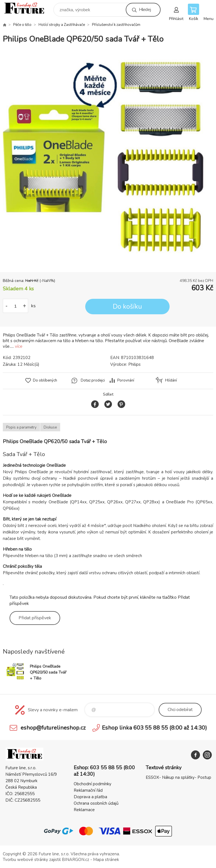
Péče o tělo (22, 25)
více (19, 346)
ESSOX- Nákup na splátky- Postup (178, 777)
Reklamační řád (88, 790)
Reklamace (84, 810)
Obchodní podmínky (93, 784)
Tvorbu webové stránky (25, 860)
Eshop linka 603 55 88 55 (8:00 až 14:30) (154, 728)
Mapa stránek (106, 860)
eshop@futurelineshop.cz (53, 728)
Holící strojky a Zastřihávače (62, 25)
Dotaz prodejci (93, 380)
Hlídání (171, 380)
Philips (134, 364)
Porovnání (126, 380)
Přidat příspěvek (35, 618)
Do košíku (127, 307)
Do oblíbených (45, 380)
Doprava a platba (90, 797)
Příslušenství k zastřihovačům (116, 25)
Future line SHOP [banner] (28, 8)
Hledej (145, 10)
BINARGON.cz (76, 860)
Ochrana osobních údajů (96, 803)
